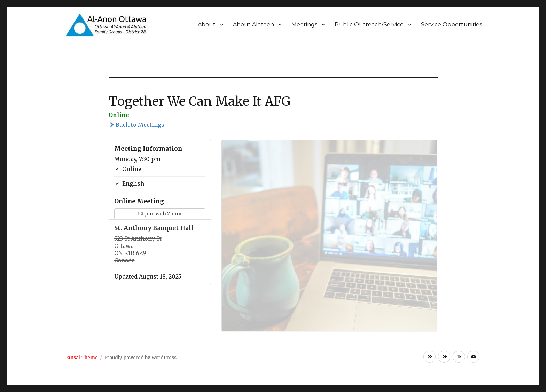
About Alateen (253, 25)
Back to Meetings (136, 125)
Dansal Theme (81, 358)
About (207, 25)
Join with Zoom (160, 214)
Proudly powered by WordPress (140, 358)
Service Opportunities (451, 25)
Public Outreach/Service (369, 25)
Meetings (304, 25)
